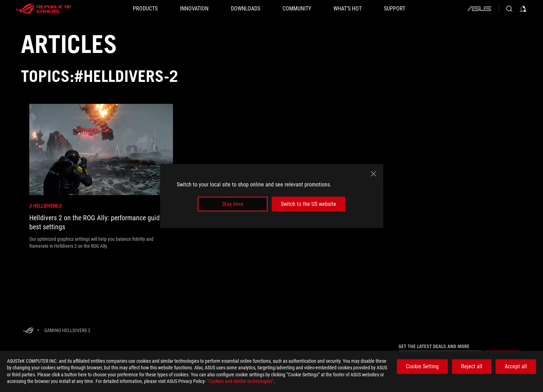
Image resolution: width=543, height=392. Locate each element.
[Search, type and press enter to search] (509, 9)
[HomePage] (28, 331)
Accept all (516, 366)
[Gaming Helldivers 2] (67, 330)
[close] (374, 174)
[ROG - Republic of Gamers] (44, 9)
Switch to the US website (308, 204)
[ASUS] (479, 9)
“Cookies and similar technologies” (240, 381)
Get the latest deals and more (434, 346)
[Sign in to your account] (523, 9)
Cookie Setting (422, 366)
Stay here (233, 204)
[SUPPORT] (395, 9)
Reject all (472, 366)
